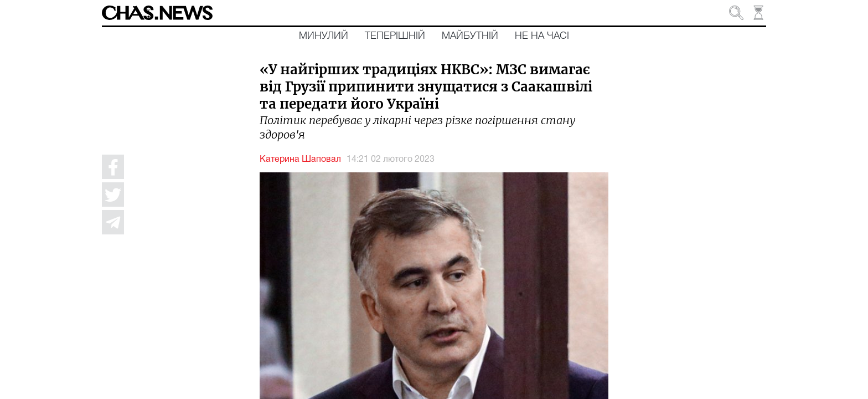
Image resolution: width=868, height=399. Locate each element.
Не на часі (542, 36)
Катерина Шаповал (300, 160)
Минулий (324, 36)
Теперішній (395, 36)
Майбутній (470, 36)
